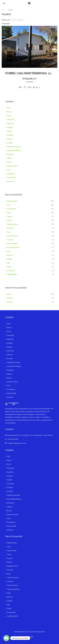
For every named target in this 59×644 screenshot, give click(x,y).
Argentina (10, 123)
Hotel (9, 251)
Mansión (10, 255)
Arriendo (10, 298)
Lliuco (9, 170)
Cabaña (9, 259)
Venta (9, 294)
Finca (9, 232)
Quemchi (10, 181)
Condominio (11, 271)
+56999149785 (13, 439)
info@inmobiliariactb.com (17, 443)
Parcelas (10, 228)
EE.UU (9, 116)
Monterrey (10, 154)
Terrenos (10, 240)
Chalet (9, 267)
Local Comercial (12, 236)
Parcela (9, 216)
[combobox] (19, 20)
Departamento (12, 201)
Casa (9, 205)
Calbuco (10, 158)
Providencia (11, 174)
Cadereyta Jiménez (14, 147)
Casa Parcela (11, 209)
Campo (9, 220)
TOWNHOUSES (12, 274)
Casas (9, 213)
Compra (10, 302)
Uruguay (10, 127)
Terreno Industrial (13, 247)
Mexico (9, 112)
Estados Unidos (12, 166)
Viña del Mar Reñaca (14, 150)
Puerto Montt (11, 177)
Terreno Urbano (12, 244)
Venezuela (11, 119)
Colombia (10, 135)
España (9, 131)
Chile (8, 108)
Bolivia (9, 162)
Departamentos (12, 224)
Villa (8, 263)
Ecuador (10, 143)
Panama (10, 139)
